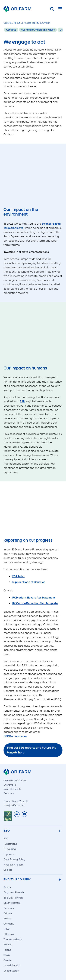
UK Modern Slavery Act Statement (34, 598)
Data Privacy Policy (14, 859)
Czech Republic (12, 903)
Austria (7, 887)
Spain (7, 955)
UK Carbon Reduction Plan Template (35, 603)
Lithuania (9, 934)
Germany (9, 924)
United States (11, 971)
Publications (10, 844)
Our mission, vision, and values (38, 30)
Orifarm (8, 23)
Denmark (9, 908)
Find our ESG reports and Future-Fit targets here (31, 750)
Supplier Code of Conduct (28, 582)
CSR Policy (19, 576)
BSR (22, 401)
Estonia (8, 913)
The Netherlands (13, 939)
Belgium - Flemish (14, 892)
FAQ (6, 839)
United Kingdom (12, 965)
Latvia (7, 929)
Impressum (10, 854)
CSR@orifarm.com (15, 736)
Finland (7, 919)
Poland (7, 950)
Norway (8, 945)
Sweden (8, 960)
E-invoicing (10, 849)
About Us (18, 23)
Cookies (8, 870)
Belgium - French (13, 898)
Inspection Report (13, 865)
